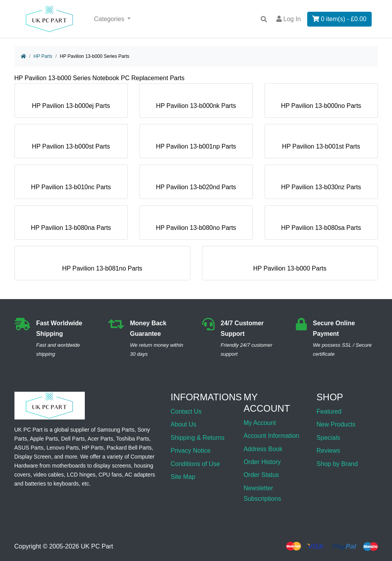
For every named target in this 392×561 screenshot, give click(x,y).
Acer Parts (100, 439)
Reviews (328, 451)
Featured (329, 411)
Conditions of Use (195, 464)
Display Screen (33, 457)
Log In (289, 19)
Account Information (271, 436)
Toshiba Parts (133, 439)
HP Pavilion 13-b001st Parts (321, 143)
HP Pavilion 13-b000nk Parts (196, 103)
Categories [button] (110, 19)
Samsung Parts (116, 430)
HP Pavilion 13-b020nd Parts (196, 184)
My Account (260, 423)
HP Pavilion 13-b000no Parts (321, 103)
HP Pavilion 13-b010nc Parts (71, 184)
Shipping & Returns (198, 438)
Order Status (261, 475)
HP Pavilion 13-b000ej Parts (71, 103)
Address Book (263, 449)
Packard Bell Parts (129, 448)
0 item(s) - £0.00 (339, 19)
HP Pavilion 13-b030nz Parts (321, 184)
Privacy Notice (191, 451)
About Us (184, 424)
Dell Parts (73, 439)
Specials (328, 438)
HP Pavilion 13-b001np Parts (196, 143)
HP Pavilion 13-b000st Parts (71, 143)
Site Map (183, 477)
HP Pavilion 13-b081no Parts (102, 265)
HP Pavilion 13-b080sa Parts (321, 225)
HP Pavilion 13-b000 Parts (290, 265)
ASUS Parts (29, 448)
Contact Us (186, 411)
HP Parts (43, 56)
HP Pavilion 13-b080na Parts (71, 225)
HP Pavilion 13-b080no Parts (196, 225)
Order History (262, 462)
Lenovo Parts (63, 448)
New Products (336, 424)
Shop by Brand (337, 464)
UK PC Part (97, 546)
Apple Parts (44, 439)
